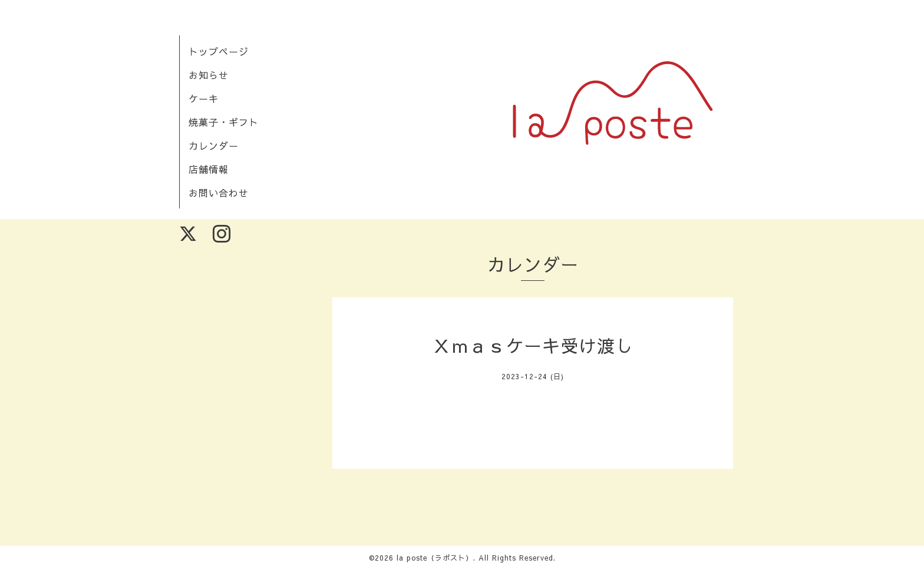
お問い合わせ (219, 193)
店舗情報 (209, 169)
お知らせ (209, 75)
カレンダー (214, 145)
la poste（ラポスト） (435, 558)
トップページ (219, 51)
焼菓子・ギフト (224, 122)
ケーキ (204, 98)
